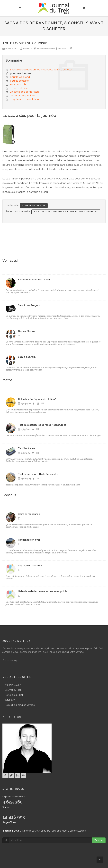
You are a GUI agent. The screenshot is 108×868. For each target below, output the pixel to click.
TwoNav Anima (27, 448)
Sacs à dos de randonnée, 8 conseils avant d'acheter (41, 70)
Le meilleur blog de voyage (20, 705)
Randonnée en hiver (29, 540)
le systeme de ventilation (24, 99)
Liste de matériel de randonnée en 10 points (43, 591)
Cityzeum (10, 700)
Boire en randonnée (29, 514)
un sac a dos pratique (23, 96)
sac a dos (61, 49)
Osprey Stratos (26, 331)
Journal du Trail (13, 690)
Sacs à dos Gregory (29, 305)
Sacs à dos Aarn (27, 357)
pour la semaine (19, 81)
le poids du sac (19, 88)
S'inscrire (99, 840)
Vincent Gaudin (13, 685)
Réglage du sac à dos (30, 566)
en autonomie (18, 84)
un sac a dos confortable (25, 92)
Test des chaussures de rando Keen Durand (42, 425)
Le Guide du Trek (14, 695)
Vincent (25, 49)
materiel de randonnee (44, 49)
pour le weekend (20, 77)
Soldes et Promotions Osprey (34, 280)
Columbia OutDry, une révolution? (37, 399)
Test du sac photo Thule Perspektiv (38, 474)
